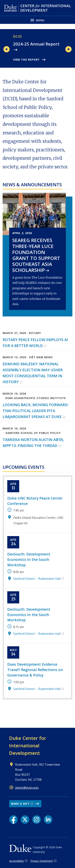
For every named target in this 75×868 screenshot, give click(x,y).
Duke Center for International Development (28, 745)
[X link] (25, 820)
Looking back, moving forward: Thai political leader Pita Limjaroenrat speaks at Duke (36, 411)
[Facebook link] (13, 820)
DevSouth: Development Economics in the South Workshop (29, 559)
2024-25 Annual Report (36, 44)
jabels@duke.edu (27, 788)
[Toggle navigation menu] (37, 20)
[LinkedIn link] (48, 820)
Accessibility (17, 861)
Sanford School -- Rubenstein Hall (37, 579)
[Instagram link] (37, 820)
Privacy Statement (42, 861)
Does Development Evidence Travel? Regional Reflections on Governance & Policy (35, 670)
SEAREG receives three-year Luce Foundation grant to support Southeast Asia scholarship (36, 255)
